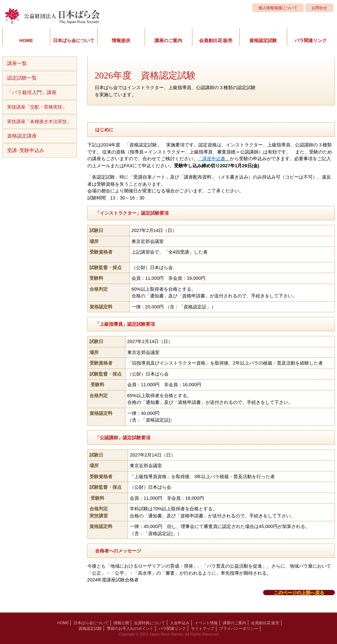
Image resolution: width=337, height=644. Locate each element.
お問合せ (319, 8)
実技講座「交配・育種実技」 (37, 107)
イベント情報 (206, 623)
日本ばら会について (74, 40)
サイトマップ (203, 628)
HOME (26, 40)
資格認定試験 (263, 40)
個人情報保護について (278, 8)
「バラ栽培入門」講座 (32, 92)
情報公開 (121, 623)
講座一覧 (17, 63)
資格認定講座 (22, 136)
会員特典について (150, 623)
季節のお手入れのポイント (130, 628)
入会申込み (180, 623)
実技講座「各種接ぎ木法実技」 (39, 121)
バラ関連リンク (311, 40)
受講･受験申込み (26, 150)
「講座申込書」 (214, 159)
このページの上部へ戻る (299, 593)
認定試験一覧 (22, 78)
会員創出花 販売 (216, 40)
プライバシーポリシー (239, 628)
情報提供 (121, 40)
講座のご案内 (168, 40)
